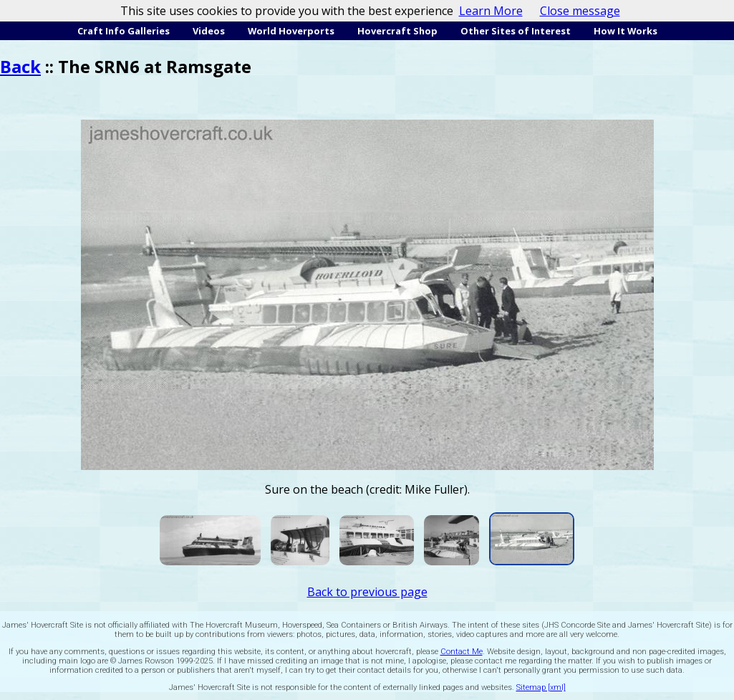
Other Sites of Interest (516, 31)
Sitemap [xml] (541, 687)
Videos (209, 31)
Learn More (491, 11)
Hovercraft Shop (397, 31)
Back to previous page (367, 592)
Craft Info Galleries (124, 31)
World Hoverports (291, 31)
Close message (580, 11)
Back (20, 66)
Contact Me (462, 652)
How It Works (626, 31)
